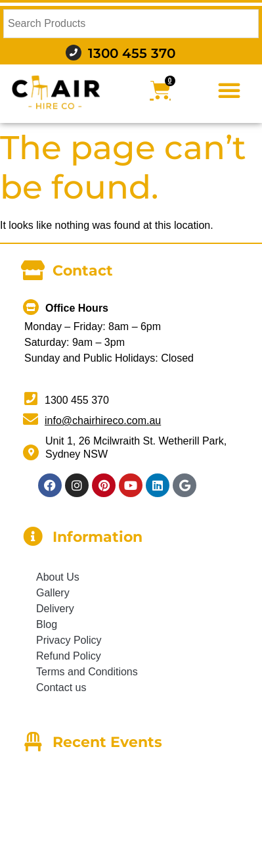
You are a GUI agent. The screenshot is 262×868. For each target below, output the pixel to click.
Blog (47, 624)
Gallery (53, 593)
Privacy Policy (69, 640)
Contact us (61, 687)
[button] (229, 90)
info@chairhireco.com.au (103, 421)
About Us (58, 577)
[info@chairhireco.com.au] (31, 419)
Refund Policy (69, 656)
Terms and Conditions (87, 672)
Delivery (55, 609)
